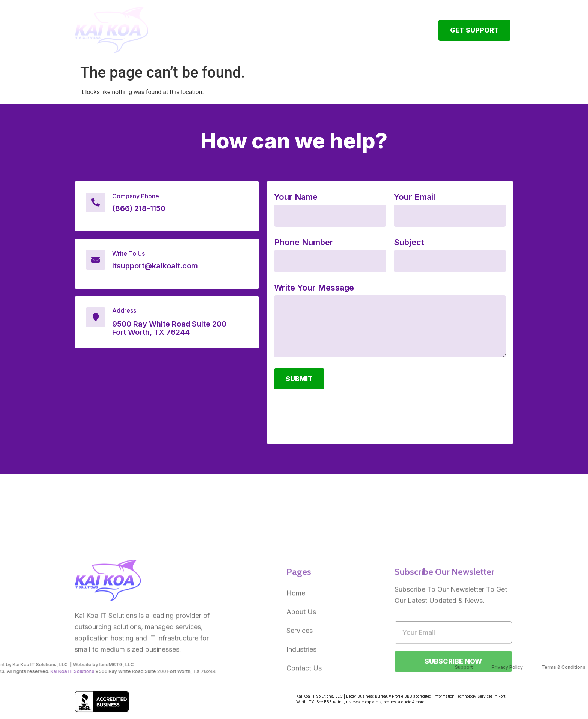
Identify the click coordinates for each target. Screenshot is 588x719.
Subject (409, 243)
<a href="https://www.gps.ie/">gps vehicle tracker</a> (167, 400)
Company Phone (136, 196)
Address (124, 310)
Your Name (296, 197)
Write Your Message (314, 288)
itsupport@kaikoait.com (155, 266)
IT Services (305, 27)
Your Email (414, 197)
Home (221, 27)
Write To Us (128, 253)
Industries (358, 27)
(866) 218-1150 (139, 208)
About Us (258, 27)
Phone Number (304, 243)
